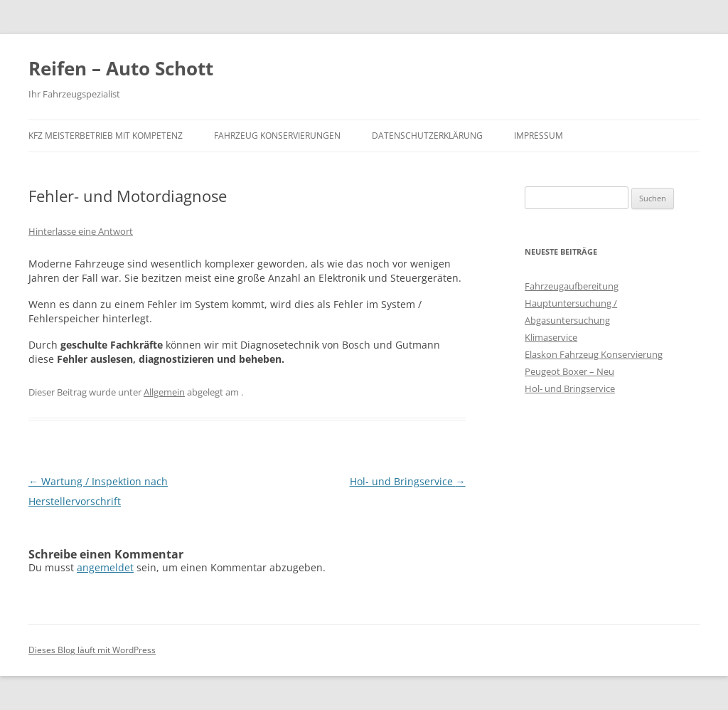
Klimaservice (551, 337)
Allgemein (164, 392)
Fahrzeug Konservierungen (277, 136)
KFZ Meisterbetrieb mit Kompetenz (106, 136)
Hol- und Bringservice (408, 481)
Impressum (539, 136)
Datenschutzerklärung (427, 136)
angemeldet (105, 567)
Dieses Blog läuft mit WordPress (92, 650)
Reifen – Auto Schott (121, 68)
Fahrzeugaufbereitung (572, 286)
